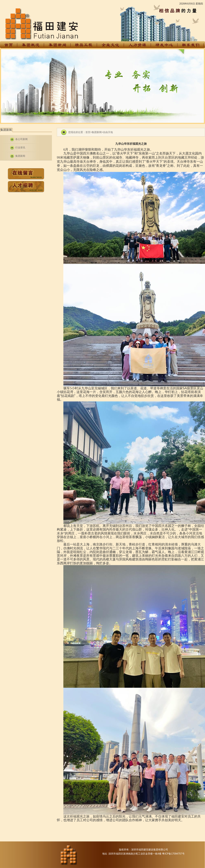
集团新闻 (20, 156)
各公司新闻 (21, 139)
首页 (88, 132)
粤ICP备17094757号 (173, 854)
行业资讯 (20, 148)
